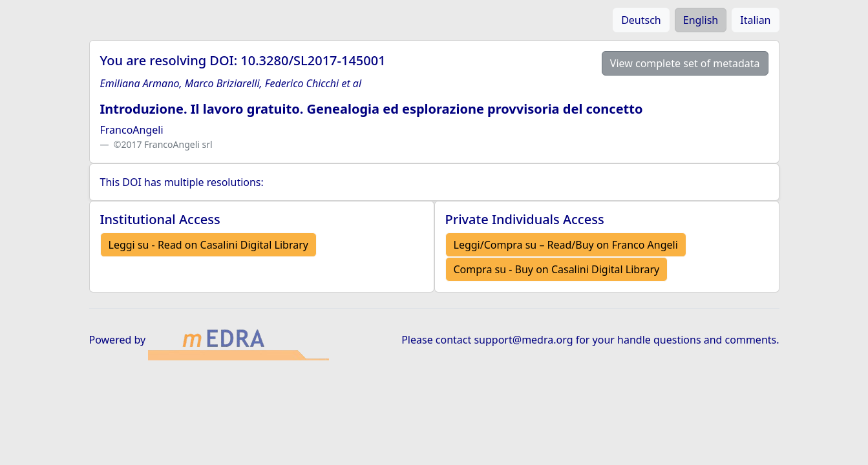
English (701, 20)
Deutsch (641, 20)
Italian (755, 20)
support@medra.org (523, 340)
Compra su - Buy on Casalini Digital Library (557, 269)
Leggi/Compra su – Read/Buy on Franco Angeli (566, 245)
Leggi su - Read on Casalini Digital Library (208, 245)
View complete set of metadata (685, 63)
